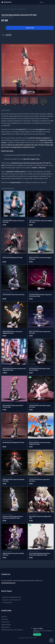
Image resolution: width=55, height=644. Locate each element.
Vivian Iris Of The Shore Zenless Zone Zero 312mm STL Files (13, 517)
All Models (7, 9)
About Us (4, 617)
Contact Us (5, 619)
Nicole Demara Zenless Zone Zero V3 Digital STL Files (14, 369)
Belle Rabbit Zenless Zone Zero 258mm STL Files (12, 332)
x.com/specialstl (7, 602)
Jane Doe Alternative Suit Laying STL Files (40, 406)
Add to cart (30, 28)
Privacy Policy (5, 622)
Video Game (14, 9)
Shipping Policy (6, 625)
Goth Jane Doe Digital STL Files (13, 258)
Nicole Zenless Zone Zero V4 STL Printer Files (13, 406)
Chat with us (37, 634)
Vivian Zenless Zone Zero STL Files (14, 295)
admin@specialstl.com (8, 583)
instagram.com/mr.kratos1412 (11, 600)
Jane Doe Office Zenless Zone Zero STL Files (13, 222)
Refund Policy (6, 627)
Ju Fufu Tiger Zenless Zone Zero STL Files (39, 480)
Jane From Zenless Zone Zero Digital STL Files (41, 222)
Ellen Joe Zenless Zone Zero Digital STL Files (40, 258)
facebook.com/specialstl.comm (12, 597)
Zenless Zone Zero (22, 9)
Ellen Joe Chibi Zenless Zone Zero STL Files (40, 332)
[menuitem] (6, 101)
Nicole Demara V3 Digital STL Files (14, 443)
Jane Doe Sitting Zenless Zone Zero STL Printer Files (41, 295)
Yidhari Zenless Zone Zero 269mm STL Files (13, 554)
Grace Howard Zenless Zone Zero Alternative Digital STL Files (40, 554)
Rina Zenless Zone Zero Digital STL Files (40, 517)
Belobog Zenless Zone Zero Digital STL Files (14, 480)
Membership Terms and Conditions (12, 630)
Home (3, 9)
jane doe (9, 35)
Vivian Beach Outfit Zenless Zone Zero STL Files (40, 369)
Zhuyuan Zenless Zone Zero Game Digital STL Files (40, 443)
